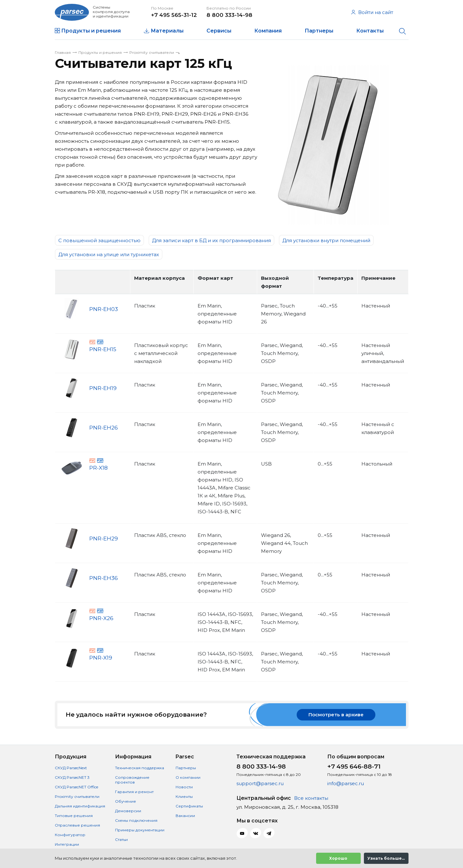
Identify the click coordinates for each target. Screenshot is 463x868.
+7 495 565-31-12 (174, 15)
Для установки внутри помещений (326, 240)
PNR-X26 (101, 618)
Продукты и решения (91, 31)
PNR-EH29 (104, 539)
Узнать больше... (386, 858)
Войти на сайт (372, 12)
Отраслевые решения (77, 825)
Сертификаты (189, 806)
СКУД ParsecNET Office (76, 787)
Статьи (121, 839)
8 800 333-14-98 (229, 15)
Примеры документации (140, 830)
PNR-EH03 (104, 309)
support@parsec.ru (260, 783)
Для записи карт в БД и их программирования (211, 240)
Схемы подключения (136, 820)
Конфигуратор (70, 835)
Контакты (370, 31)
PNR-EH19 (103, 388)
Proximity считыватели (77, 796)
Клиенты (184, 796)
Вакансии (185, 816)
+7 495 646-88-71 (354, 767)
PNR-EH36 (104, 578)
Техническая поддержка (140, 768)
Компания (268, 31)
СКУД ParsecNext (71, 768)
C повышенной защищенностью (99, 240)
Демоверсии (128, 811)
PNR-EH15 (103, 350)
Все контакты (311, 798)
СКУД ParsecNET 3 (72, 777)
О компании (188, 777)
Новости (184, 787)
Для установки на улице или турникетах (109, 254)
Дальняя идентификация (80, 806)
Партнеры (319, 31)
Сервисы (219, 31)
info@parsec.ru (346, 783)
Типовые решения (74, 816)
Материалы (167, 31)
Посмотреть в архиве (336, 715)
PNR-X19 (101, 658)
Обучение (126, 801)
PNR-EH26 (104, 428)
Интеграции (67, 844)
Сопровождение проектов (132, 780)
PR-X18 (98, 468)
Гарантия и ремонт (134, 792)
